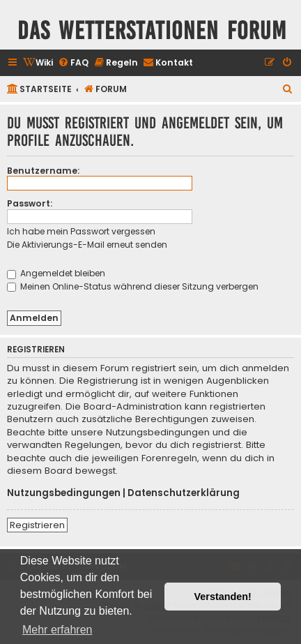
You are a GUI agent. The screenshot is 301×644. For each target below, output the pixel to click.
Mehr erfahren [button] (57, 630)
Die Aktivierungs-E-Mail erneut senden (87, 245)
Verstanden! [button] (223, 597)
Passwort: (30, 203)
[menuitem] (38, 63)
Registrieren (37, 525)
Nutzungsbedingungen (64, 493)
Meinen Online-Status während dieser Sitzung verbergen (133, 286)
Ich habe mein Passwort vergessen (81, 231)
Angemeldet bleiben (56, 273)
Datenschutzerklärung (184, 493)
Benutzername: (43, 171)
